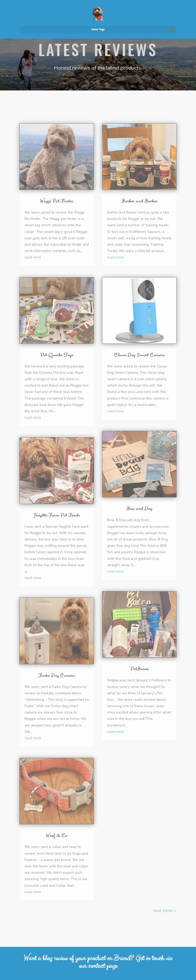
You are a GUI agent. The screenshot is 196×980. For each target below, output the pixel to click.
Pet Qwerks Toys (57, 355)
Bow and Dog (139, 509)
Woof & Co (57, 836)
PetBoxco (139, 669)
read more (33, 257)
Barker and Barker (139, 201)
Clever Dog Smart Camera (139, 355)
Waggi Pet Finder (57, 201)
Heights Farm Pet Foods (57, 515)
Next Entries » (165, 911)
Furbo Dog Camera (57, 676)
